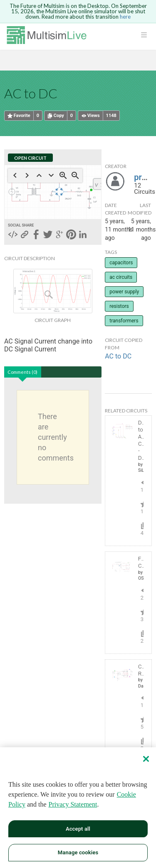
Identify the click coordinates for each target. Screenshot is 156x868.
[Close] (146, 759)
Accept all (78, 829)
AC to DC (118, 356)
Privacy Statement (73, 804)
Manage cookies (78, 852)
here (125, 17)
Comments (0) (22, 372)
